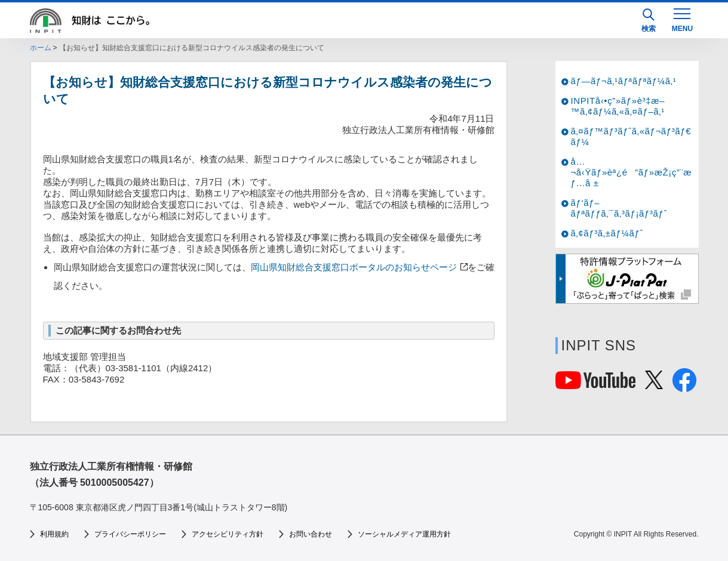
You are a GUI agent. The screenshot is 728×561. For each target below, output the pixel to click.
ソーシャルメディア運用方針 (404, 534)
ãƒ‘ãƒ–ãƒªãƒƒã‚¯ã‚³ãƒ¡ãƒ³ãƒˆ (619, 208)
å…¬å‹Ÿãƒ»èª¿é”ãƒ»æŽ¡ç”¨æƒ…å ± (632, 172)
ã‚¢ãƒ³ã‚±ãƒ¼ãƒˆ (607, 233)
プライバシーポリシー (130, 534)
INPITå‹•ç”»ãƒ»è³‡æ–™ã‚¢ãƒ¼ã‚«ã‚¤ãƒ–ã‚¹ (618, 106)
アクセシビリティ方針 (228, 534)
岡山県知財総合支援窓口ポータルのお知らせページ (358, 267)
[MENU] (682, 19)
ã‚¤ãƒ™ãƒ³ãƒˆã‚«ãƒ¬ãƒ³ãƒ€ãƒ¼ (631, 136)
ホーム (41, 48)
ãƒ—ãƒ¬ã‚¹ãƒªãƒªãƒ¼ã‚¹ (624, 81)
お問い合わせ (311, 534)
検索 (649, 21)
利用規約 (54, 534)
